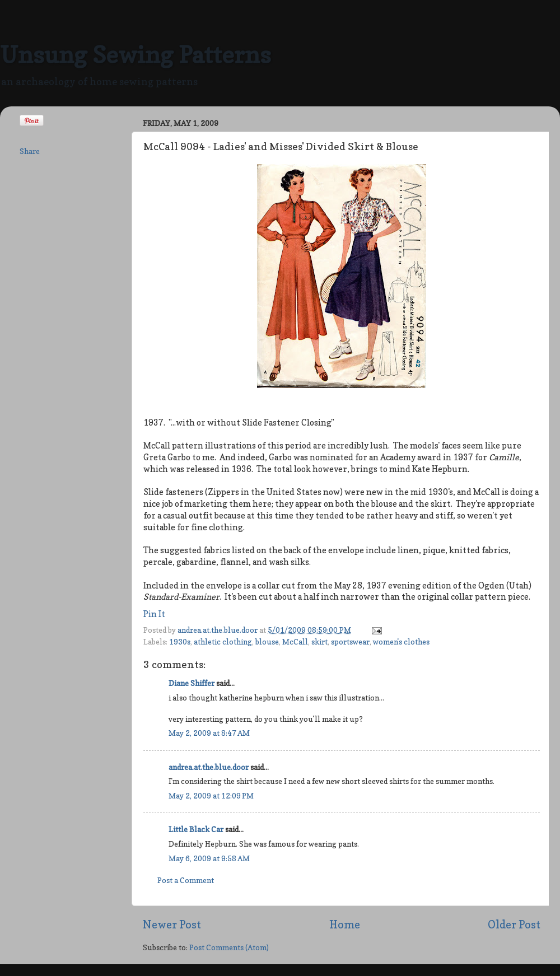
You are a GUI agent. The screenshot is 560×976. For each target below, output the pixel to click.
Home (345, 924)
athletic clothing (223, 642)
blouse (267, 642)
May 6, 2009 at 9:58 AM (209, 858)
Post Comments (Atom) (229, 947)
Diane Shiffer (192, 683)
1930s (180, 642)
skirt (319, 642)
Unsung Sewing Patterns (136, 55)
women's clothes (401, 642)
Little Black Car (196, 829)
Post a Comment (186, 880)
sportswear (350, 642)
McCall (295, 642)
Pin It (154, 614)
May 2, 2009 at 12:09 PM (211, 796)
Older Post (514, 924)
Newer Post (172, 924)
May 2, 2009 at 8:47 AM (209, 733)
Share (30, 151)
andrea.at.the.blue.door (218, 630)
